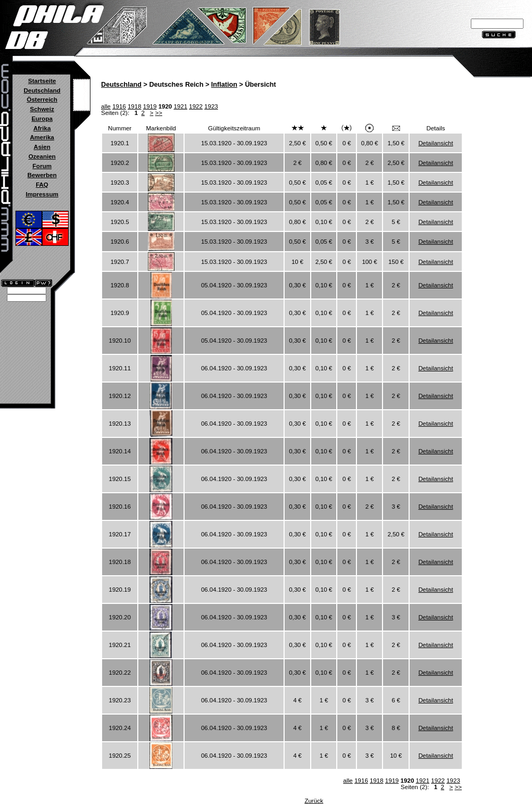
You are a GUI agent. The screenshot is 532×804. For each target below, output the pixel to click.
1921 (180, 106)
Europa (42, 119)
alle (106, 106)
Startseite (42, 81)
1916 (119, 106)
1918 (135, 106)
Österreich (42, 100)
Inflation (224, 85)
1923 (211, 106)
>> (159, 113)
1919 (150, 106)
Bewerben (42, 175)
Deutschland (42, 90)
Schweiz (42, 109)
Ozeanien (42, 156)
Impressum (42, 194)
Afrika (42, 128)
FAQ (42, 185)
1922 (196, 106)
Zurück (314, 801)
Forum (42, 166)
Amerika (42, 137)
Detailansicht (435, 143)
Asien (42, 147)
